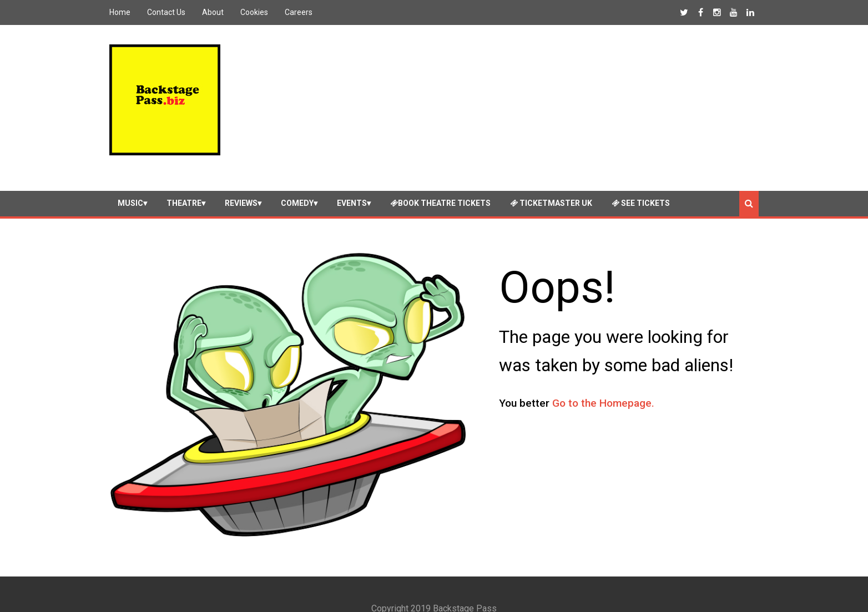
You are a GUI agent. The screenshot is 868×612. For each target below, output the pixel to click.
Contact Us (166, 12)
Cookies (254, 12)
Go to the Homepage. (603, 391)
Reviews (241, 190)
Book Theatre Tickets (440, 190)
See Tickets (641, 190)
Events (352, 190)
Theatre (184, 190)
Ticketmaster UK (551, 190)
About (213, 12)
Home (120, 12)
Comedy (297, 190)
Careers (299, 12)
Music (130, 190)
